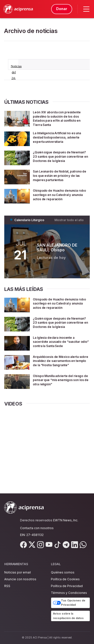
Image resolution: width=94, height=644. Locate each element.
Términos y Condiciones (69, 593)
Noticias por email (18, 572)
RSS (7, 586)
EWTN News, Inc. (66, 520)
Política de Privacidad (67, 586)
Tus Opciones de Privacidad (69, 603)
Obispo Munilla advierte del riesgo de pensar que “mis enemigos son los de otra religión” (57, 389)
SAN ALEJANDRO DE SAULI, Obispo (57, 251)
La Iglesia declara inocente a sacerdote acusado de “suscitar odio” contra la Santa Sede (61, 347)
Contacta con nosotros (37, 528)
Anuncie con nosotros (20, 579)
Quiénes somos (63, 572)
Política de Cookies (65, 579)
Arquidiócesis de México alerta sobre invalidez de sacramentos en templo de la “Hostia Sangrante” (61, 368)
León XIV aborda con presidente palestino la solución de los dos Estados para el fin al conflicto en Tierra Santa (61, 118)
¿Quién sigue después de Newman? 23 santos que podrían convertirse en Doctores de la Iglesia (55, 158)
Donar (61, 9)
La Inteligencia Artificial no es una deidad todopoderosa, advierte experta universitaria (59, 137)
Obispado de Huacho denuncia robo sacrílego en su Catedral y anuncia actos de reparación (61, 198)
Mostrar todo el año (69, 224)
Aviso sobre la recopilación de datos (68, 616)
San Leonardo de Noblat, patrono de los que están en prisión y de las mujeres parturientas (57, 179)
